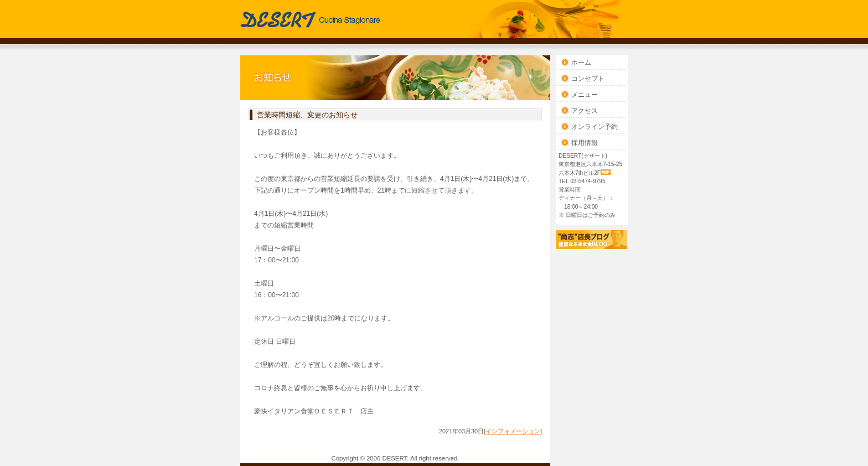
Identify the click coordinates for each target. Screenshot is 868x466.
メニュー (585, 95)
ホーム (581, 63)
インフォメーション (513, 431)
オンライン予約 (595, 127)
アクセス (585, 111)
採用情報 (585, 143)
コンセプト (588, 79)
